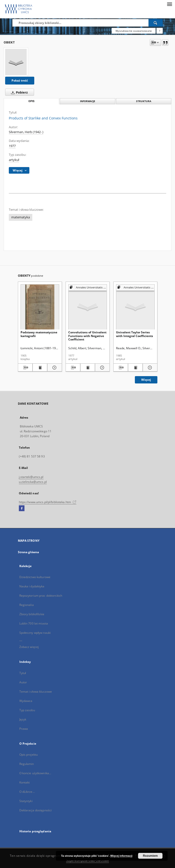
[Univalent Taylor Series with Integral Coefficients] (135, 307)
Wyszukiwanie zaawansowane (134, 31)
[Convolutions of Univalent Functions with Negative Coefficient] (88, 307)
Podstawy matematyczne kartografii (39, 334)
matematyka (21, 217)
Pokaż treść (20, 80)
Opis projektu (29, 755)
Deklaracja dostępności (36, 810)
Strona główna (29, 552)
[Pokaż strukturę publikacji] (88, 288)
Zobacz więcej (29, 647)
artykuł (14, 160)
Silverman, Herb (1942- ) (26, 132)
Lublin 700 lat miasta (34, 623)
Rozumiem (150, 856)
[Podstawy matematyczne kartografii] (40, 307)
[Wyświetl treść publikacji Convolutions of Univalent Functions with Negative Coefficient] (88, 368)
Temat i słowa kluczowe (36, 692)
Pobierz (18, 92)
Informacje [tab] (88, 101)
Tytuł (23, 673)
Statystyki (26, 801)
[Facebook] (22, 508)
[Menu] (169, 4)
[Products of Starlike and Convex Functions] (16, 62)
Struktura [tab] (144, 101)
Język (23, 719)
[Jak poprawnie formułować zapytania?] (160, 31)
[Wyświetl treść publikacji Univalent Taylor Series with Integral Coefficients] (135, 368)
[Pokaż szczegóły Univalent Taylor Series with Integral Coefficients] (149, 368)
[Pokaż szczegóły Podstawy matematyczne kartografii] (54, 368)
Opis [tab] (31, 101)
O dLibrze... (27, 792)
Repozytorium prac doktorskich (41, 596)
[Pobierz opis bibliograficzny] (25, 368)
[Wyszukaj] (156, 23)
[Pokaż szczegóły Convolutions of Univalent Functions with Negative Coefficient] (102, 368)
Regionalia (27, 605)
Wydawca (26, 701)
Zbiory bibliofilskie (32, 614)
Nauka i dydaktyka (32, 586)
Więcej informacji (121, 856)
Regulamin (27, 764)
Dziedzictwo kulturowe (35, 577)
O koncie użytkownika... (35, 773)
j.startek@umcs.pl (31, 477)
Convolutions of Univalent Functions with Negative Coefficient (87, 336)
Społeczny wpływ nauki (35, 633)
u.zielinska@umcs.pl (33, 482)
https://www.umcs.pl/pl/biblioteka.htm (48, 502)
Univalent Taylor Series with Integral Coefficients (134, 334)
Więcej (146, 380)
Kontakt (25, 782)
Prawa (24, 729)
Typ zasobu (27, 710)
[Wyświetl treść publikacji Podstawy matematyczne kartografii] (40, 368)
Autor (23, 682)
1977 (12, 146)
